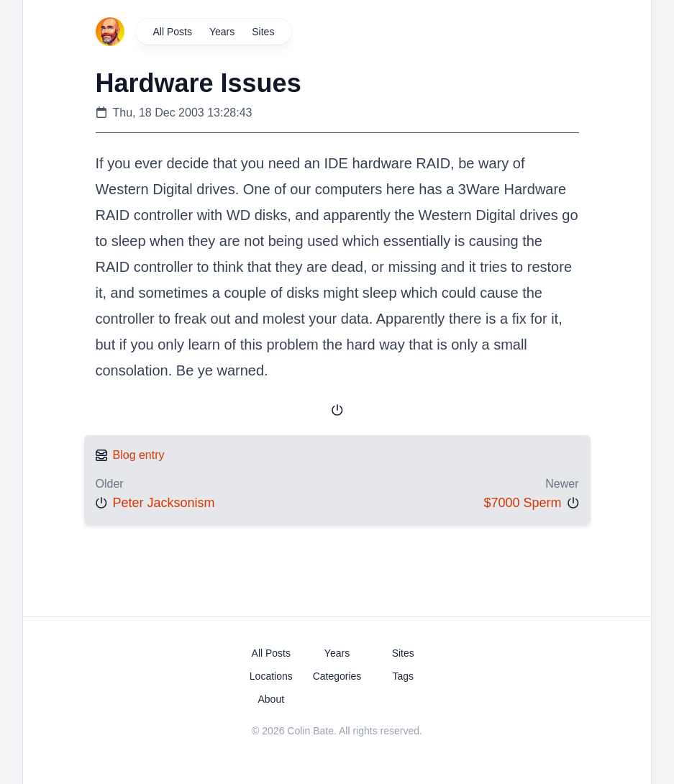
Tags (403, 676)
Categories (337, 676)
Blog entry (139, 455)
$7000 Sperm (522, 503)
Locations (271, 676)
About (271, 699)
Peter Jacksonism (164, 503)
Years (222, 32)
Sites (263, 32)
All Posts (173, 32)
